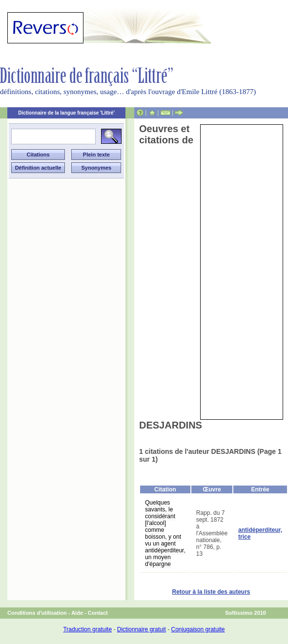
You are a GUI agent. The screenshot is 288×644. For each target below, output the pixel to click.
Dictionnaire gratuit (142, 629)
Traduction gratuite (87, 629)
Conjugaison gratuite (198, 629)
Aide (77, 613)
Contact (98, 613)
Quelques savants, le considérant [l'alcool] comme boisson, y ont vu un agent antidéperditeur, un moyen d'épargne (165, 533)
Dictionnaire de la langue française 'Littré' (66, 113)
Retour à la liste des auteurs (211, 592)
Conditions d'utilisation (37, 613)
